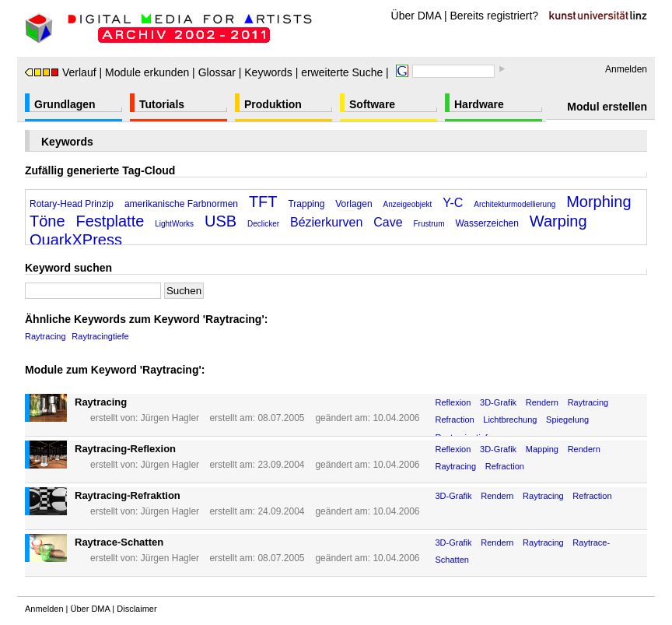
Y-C (453, 203)
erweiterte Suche (342, 72)
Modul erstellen (607, 107)
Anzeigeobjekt (408, 204)
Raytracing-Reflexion (125, 449)
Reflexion (453, 402)
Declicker (263, 224)
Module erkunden (147, 72)
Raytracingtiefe (100, 336)
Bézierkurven (326, 222)
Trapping (306, 204)
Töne (47, 221)
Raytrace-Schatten (119, 542)
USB (220, 221)
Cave (388, 222)
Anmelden (626, 69)
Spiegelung (567, 420)
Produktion (273, 104)
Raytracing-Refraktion (128, 495)
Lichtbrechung (510, 420)
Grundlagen (65, 104)
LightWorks (174, 224)
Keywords (268, 72)
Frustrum (429, 224)
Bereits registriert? (495, 16)
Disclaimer (136, 609)
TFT (263, 202)
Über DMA (416, 16)
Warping (558, 221)
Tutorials (162, 104)
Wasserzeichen (487, 223)
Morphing (598, 202)
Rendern (542, 402)
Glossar (217, 72)
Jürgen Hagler (170, 418)
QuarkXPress (76, 240)
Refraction (455, 420)
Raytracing (45, 336)
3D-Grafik (498, 402)
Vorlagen (353, 204)
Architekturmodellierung (514, 204)
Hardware (479, 104)
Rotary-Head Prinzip (72, 204)
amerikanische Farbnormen (181, 204)
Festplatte (110, 221)
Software (372, 104)
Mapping (542, 449)
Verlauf (61, 72)
